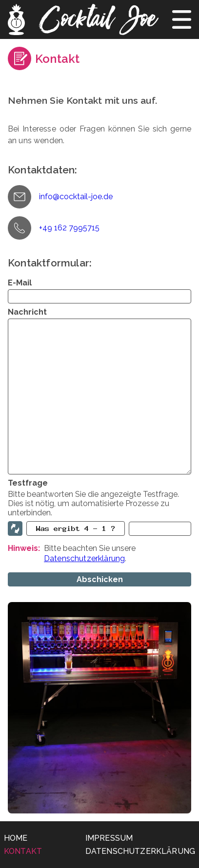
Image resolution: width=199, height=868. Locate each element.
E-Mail (20, 283)
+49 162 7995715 (69, 228)
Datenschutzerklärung (84, 558)
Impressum (109, 838)
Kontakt (23, 851)
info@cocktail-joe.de (76, 197)
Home (16, 838)
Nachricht (27, 312)
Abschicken (100, 579)
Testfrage (28, 483)
